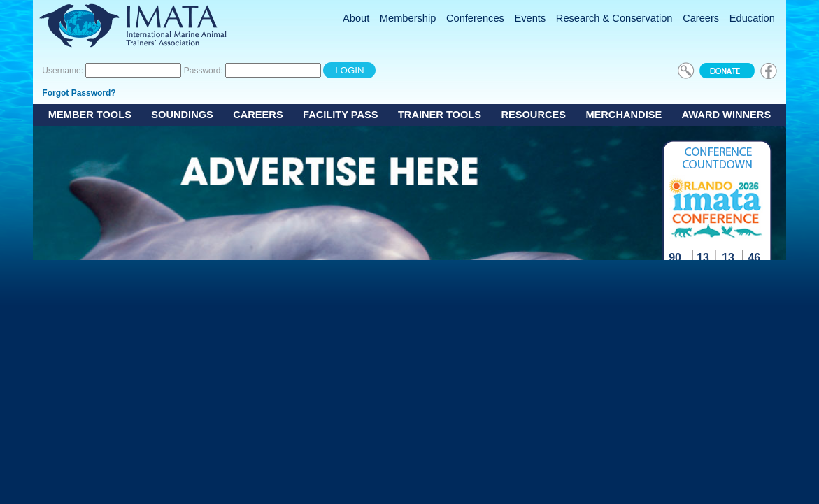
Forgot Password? (79, 93)
